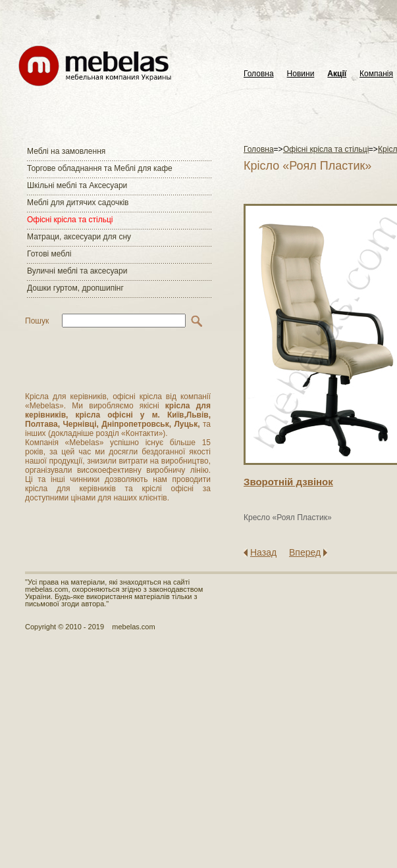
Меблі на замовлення (66, 151)
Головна (259, 74)
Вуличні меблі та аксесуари (77, 271)
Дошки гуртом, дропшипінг (75, 288)
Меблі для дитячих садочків (78, 203)
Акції (337, 74)
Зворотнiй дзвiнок (288, 482)
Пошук (37, 321)
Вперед (305, 552)
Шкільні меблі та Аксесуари (77, 185)
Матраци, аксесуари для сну (79, 237)
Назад (263, 552)
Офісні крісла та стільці (70, 220)
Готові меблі (49, 254)
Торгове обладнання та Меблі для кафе (100, 168)
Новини (301, 74)
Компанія (376, 74)
